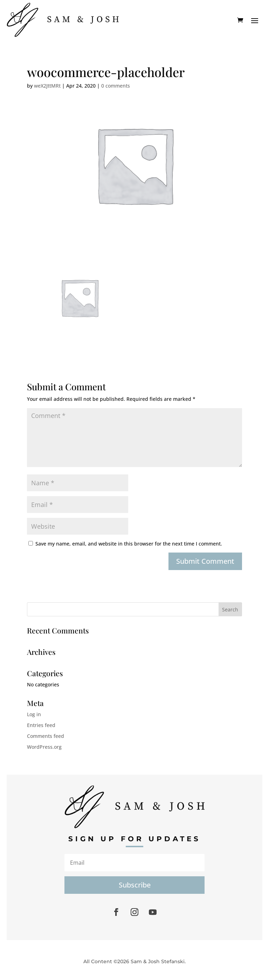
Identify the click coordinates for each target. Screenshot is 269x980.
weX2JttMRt (47, 86)
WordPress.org (44, 747)
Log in (34, 714)
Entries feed (41, 725)
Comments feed (46, 736)
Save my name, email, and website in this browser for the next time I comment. (129, 544)
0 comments (116, 86)
